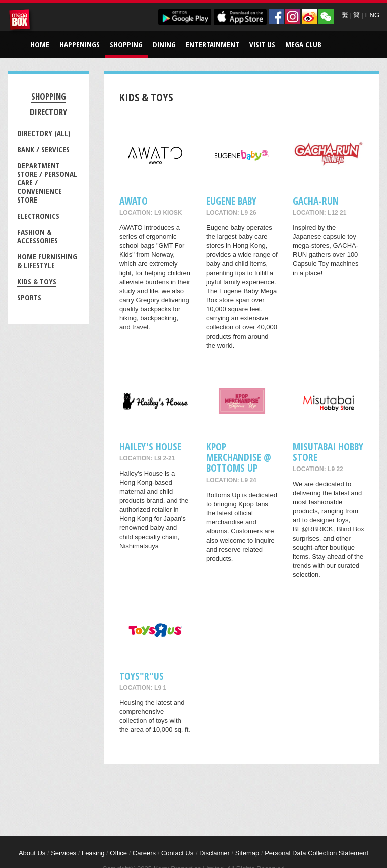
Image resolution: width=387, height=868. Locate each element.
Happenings (80, 44)
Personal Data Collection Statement (316, 853)
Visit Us (262, 44)
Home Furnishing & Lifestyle (47, 261)
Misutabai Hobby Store (328, 452)
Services (63, 853)
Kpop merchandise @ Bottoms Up (239, 457)
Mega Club (303, 44)
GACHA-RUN (316, 201)
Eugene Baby (231, 201)
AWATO (134, 201)
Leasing (93, 853)
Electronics (38, 216)
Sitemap (247, 853)
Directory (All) (44, 133)
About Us (32, 853)
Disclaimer (214, 853)
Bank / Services (43, 149)
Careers (144, 853)
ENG (372, 15)
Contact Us (177, 853)
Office (118, 853)
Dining (164, 44)
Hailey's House (150, 447)
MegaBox (21, 21)
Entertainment (213, 44)
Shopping (126, 44)
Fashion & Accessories (38, 236)
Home (40, 44)
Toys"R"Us (142, 676)
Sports (29, 297)
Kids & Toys (37, 281)
